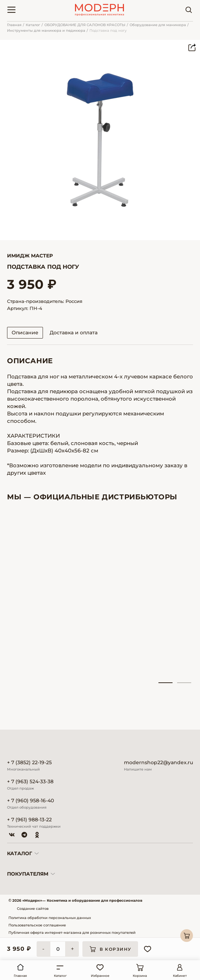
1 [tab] (165, 683)
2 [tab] (184, 683)
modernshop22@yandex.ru (158, 763)
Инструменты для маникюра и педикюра (46, 31)
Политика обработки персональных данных (50, 918)
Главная (14, 25)
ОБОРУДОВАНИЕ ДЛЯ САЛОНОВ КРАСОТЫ (85, 25)
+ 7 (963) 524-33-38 (30, 782)
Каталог (33, 25)
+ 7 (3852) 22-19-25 (29, 763)
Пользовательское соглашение (37, 925)
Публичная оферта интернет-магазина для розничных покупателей (72, 933)
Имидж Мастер (30, 256)
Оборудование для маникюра (158, 25)
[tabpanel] (36, 596)
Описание (25, 333)
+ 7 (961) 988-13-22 (29, 820)
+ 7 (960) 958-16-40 (30, 801)
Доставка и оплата (74, 333)
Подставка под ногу (108, 31)
